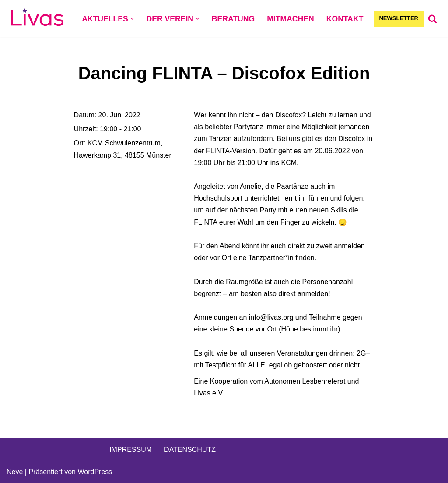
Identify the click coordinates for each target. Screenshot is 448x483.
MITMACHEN (290, 19)
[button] (132, 19)
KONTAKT (345, 19)
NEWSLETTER (399, 18)
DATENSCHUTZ (190, 450)
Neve (15, 472)
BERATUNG (233, 19)
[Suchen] (432, 19)
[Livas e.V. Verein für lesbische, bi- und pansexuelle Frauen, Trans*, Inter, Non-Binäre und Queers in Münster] (37, 19)
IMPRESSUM (131, 450)
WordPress (95, 472)
